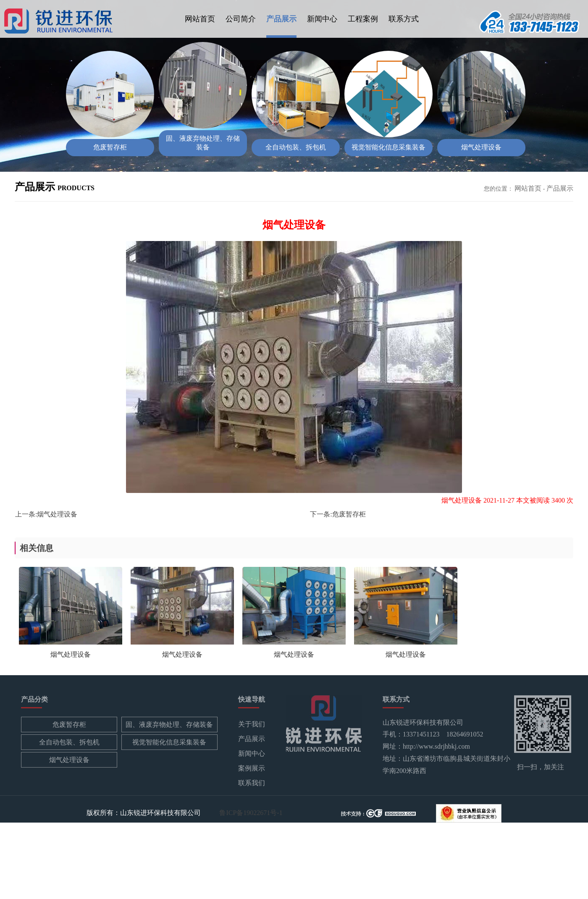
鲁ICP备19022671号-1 (251, 812)
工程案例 (363, 19)
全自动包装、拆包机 (69, 743)
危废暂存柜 (349, 514)
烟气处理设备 (57, 514)
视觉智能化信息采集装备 (169, 743)
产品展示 (281, 19)
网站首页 (200, 19)
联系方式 (404, 19)
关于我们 (252, 725)
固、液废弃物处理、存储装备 (169, 726)
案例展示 (252, 769)
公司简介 (241, 19)
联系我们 (252, 784)
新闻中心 (322, 19)
